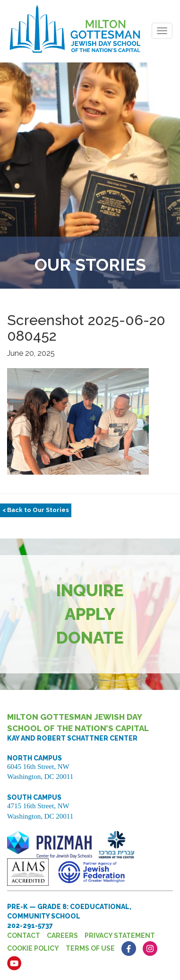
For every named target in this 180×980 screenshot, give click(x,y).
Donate (90, 638)
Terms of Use (90, 948)
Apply (90, 614)
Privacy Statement (120, 936)
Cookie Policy (33, 948)
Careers (62, 936)
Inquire (90, 590)
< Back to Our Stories (36, 510)
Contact (24, 936)
